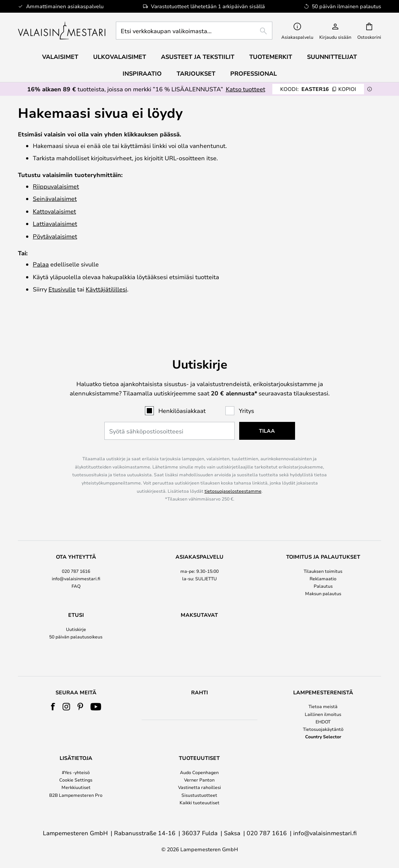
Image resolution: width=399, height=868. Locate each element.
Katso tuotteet (246, 89)
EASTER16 (318, 89)
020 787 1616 (76, 557)
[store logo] (62, 31)
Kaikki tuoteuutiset (199, 802)
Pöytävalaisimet (55, 236)
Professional (254, 73)
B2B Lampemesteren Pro (76, 795)
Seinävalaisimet (55, 198)
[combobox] (194, 31)
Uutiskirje (76, 615)
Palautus (323, 572)
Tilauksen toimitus (323, 557)
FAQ (76, 572)
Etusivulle (62, 289)
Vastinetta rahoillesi (199, 787)
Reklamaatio (323, 564)
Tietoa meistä (323, 707)
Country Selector (323, 737)
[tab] (76, 561)
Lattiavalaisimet (55, 223)
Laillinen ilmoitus (323, 714)
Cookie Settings (76, 780)
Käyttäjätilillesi (106, 289)
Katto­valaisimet (54, 211)
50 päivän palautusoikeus (76, 623)
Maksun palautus (323, 580)
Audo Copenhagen (199, 773)
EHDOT (323, 722)
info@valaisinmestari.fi (76, 564)
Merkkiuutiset (76, 787)
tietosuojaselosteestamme (233, 477)
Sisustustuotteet (199, 795)
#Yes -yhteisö (76, 773)
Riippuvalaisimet (56, 186)
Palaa (41, 264)
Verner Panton (199, 780)
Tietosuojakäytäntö (323, 729)
